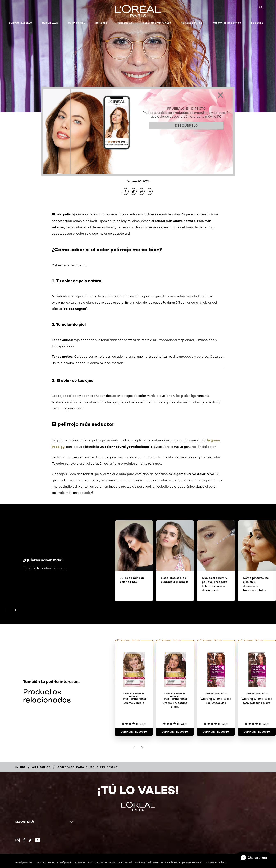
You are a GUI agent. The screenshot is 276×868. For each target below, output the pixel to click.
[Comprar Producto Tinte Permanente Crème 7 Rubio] (134, 732)
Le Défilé (257, 23)
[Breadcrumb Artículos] (42, 767)
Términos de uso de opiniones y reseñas (181, 862)
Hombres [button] (101, 23)
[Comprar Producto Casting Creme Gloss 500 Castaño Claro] (257, 732)
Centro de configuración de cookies (67, 862)
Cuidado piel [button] (77, 23)
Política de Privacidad (121, 862)
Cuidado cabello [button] (20, 23)
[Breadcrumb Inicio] (21, 767)
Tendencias (125, 23)
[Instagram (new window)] (18, 840)
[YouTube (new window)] (38, 840)
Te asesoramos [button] (192, 23)
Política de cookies (97, 862)
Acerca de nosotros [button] (227, 23)
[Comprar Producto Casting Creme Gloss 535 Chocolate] (216, 732)
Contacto (41, 862)
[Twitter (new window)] (30, 840)
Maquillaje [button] (50, 23)
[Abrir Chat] (254, 858)
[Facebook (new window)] (24, 840)
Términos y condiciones (146, 862)
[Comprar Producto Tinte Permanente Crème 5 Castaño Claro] (175, 732)
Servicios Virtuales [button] (157, 23)
